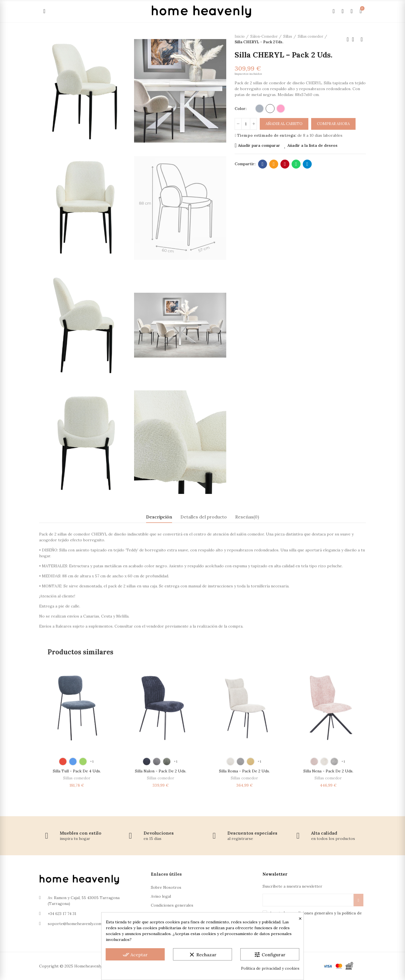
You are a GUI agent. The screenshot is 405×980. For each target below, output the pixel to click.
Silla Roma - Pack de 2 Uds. (244, 771)
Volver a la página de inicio (355, 39)
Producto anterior (348, 39)
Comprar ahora (333, 124)
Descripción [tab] (159, 517)
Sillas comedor (77, 778)
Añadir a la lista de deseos (312, 145)
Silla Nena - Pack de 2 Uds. (328, 771)
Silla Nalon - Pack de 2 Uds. (161, 771)
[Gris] (259, 109)
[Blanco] (270, 109)
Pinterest (285, 164)
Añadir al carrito (284, 124)
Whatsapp (296, 164)
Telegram (307, 164)
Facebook (263, 164)
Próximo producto (362, 39)
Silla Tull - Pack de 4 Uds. (77, 771)
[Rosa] (281, 109)
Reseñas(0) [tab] (247, 517)
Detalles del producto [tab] (204, 517)
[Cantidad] (246, 124)
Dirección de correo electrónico (274, 164)
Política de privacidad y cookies (270, 968)
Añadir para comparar (259, 145)
